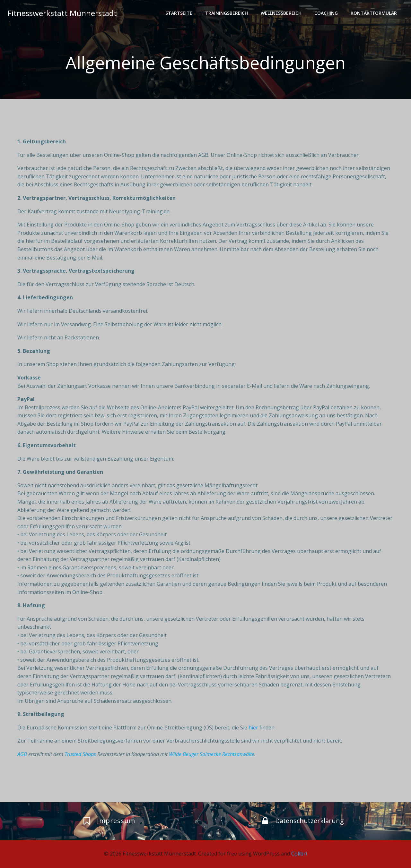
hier (253, 728)
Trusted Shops (80, 754)
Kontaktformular (374, 13)
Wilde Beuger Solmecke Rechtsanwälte (212, 754)
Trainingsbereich (227, 13)
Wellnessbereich (281, 13)
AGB (22, 754)
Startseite (179, 13)
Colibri (299, 854)
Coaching (326, 13)
